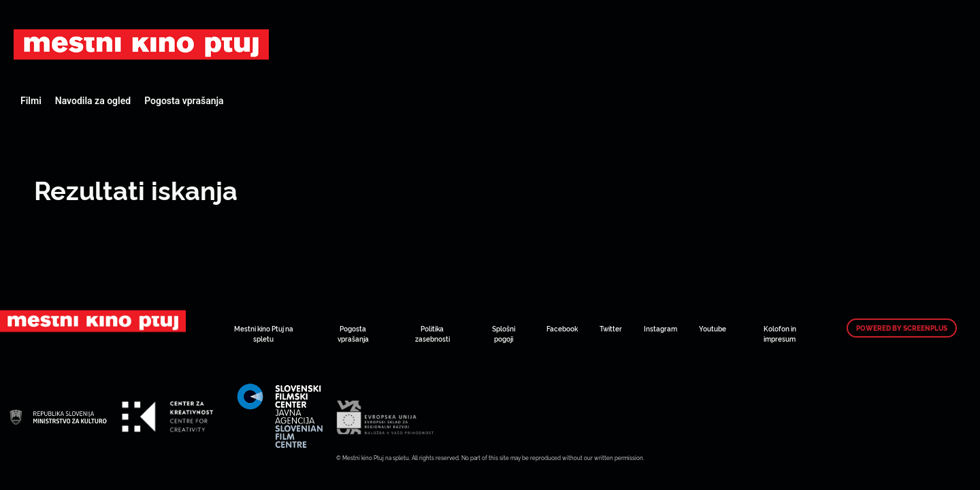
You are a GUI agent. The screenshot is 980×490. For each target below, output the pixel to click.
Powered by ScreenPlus (902, 328)
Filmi (31, 101)
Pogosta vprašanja (184, 101)
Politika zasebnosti (432, 333)
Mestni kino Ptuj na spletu (264, 333)
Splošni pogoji (504, 333)
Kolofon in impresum (780, 333)
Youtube (713, 328)
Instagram (660, 328)
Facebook (562, 328)
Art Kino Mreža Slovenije (141, 44)
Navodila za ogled (93, 101)
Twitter (611, 328)
